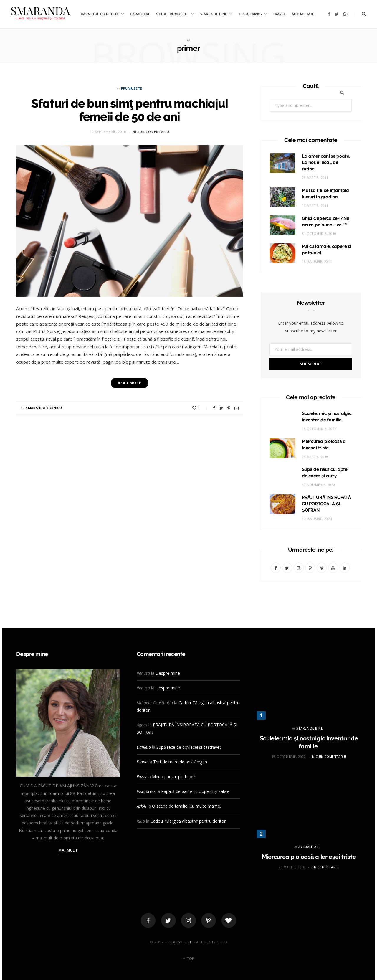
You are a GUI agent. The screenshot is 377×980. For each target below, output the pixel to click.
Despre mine (168, 673)
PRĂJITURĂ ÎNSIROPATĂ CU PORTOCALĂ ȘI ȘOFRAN (326, 504)
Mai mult (68, 850)
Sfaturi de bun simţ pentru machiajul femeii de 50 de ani (129, 110)
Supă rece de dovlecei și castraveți (189, 747)
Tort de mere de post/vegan (180, 762)
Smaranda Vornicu (44, 408)
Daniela (144, 747)
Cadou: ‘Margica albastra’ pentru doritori (188, 821)
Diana (142, 762)
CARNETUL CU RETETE (100, 14)
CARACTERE (140, 14)
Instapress (146, 791)
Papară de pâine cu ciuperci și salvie (195, 791)
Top (188, 959)
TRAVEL (279, 14)
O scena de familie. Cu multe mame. (186, 806)
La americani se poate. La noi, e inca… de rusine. (326, 163)
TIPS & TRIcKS (250, 14)
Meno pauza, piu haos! (174, 777)
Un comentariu (325, 867)
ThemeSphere (178, 942)
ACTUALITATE (303, 14)
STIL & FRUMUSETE (172, 14)
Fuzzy (142, 777)
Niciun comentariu (151, 132)
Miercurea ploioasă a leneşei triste (309, 857)
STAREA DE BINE (213, 14)
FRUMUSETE (132, 88)
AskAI (142, 806)
